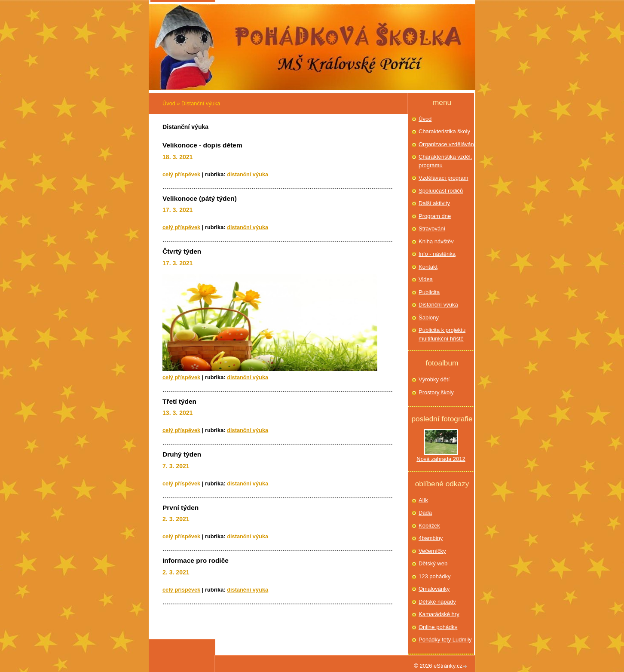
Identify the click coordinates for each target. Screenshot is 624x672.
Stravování (432, 229)
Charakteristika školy (444, 131)
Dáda (425, 513)
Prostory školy (436, 392)
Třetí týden (179, 401)
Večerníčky (432, 551)
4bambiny (431, 538)
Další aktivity (434, 203)
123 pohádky (434, 576)
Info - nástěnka (437, 254)
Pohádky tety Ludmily (445, 640)
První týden (180, 508)
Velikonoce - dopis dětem (202, 145)
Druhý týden (182, 454)
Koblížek (429, 526)
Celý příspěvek (181, 174)
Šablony (429, 318)
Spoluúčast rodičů (441, 191)
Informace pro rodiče (196, 560)
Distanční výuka (248, 174)
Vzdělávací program (444, 178)
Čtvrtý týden (182, 251)
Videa (426, 279)
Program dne (435, 216)
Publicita (429, 292)
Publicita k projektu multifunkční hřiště (442, 334)
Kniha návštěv (436, 241)
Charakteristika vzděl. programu (445, 161)
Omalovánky (434, 589)
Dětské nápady (437, 602)
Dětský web (433, 563)
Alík (423, 500)
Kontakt (428, 267)
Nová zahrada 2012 (441, 459)
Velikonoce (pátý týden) (200, 198)
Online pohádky (438, 627)
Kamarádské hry (439, 614)
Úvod (169, 103)
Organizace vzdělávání (447, 144)
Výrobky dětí (434, 379)
